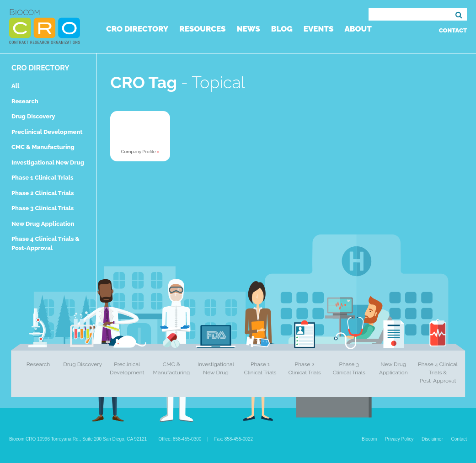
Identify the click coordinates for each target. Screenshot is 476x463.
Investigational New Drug (48, 162)
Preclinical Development (47, 132)
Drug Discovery (33, 116)
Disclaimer (432, 439)
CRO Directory (137, 29)
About (358, 29)
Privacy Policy (399, 439)
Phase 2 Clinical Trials (43, 193)
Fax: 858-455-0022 (234, 439)
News (249, 29)
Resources (202, 29)
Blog (282, 29)
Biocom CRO (45, 27)
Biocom (369, 439)
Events (319, 29)
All (15, 86)
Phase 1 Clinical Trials (43, 178)
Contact (453, 30)
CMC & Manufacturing (43, 147)
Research (25, 101)
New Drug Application (43, 224)
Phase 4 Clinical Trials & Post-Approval (438, 373)
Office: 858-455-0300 (180, 439)
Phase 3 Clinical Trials (43, 208)
